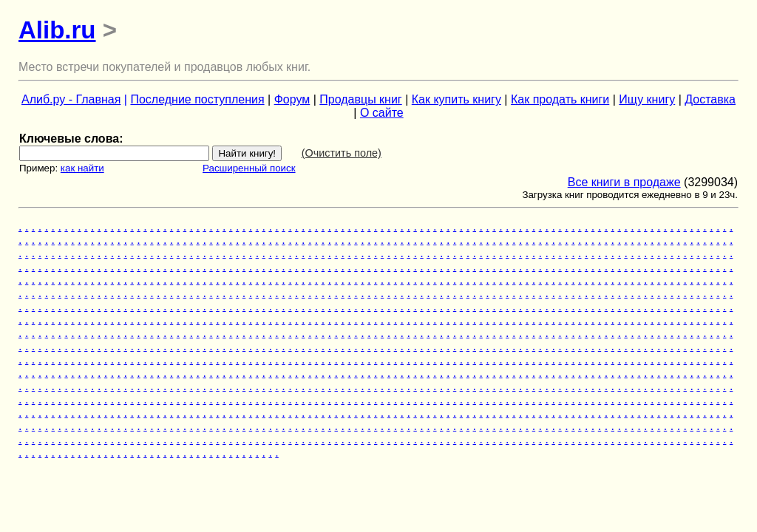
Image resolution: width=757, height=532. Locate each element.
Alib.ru (57, 30)
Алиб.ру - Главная (71, 99)
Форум (292, 99)
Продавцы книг (360, 99)
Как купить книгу (456, 99)
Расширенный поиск (249, 168)
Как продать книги (560, 99)
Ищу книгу (647, 99)
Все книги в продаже (624, 182)
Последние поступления (197, 99)
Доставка (710, 99)
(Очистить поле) (342, 153)
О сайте (382, 113)
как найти (82, 168)
